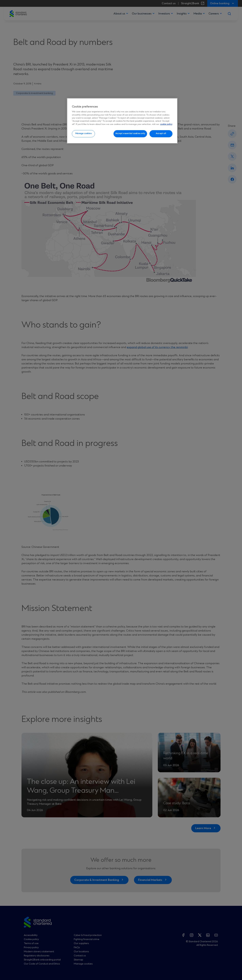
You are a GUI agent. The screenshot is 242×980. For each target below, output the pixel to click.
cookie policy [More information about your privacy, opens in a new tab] (166, 124)
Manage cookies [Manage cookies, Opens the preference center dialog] (84, 134)
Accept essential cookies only (130, 134)
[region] (122, 121)
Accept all (161, 134)
